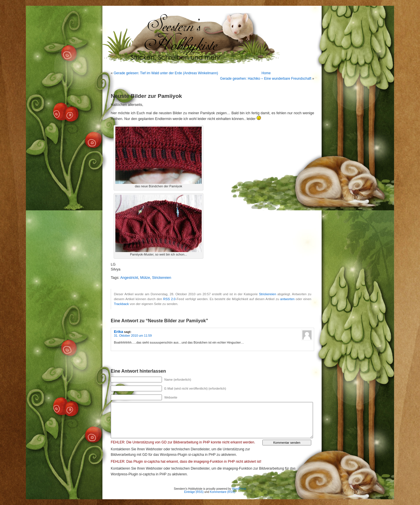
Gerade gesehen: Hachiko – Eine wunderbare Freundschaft (266, 79)
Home (266, 73)
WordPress (239, 489)
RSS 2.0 (169, 299)
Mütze (145, 278)
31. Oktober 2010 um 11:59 (133, 336)
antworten (287, 299)
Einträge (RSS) (194, 492)
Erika (119, 332)
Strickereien (162, 278)
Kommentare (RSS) (223, 492)
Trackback (121, 304)
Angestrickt (129, 278)
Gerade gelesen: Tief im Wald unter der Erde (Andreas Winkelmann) (166, 73)
